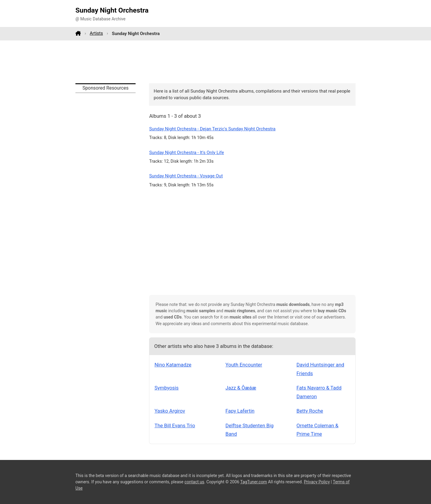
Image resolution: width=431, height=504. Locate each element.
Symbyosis (166, 388)
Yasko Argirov (170, 411)
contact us (194, 482)
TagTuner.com (254, 482)
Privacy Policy (317, 482)
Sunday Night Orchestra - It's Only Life (186, 153)
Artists (96, 33)
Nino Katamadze (173, 365)
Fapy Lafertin (240, 411)
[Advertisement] (215, 62)
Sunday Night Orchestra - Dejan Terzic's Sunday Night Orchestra (212, 129)
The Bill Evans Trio (175, 425)
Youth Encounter (244, 365)
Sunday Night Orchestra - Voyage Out (186, 176)
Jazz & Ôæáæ (241, 388)
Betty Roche (310, 411)
